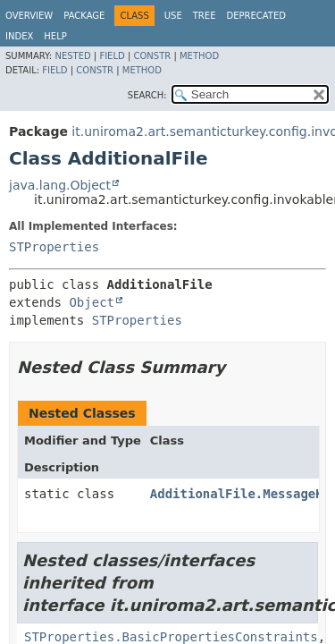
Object (92, 302)
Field (112, 56)
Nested (72, 56)
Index (19, 36)
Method (199, 56)
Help (55, 36)
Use (173, 16)
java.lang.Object (60, 185)
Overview (29, 16)
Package (84, 16)
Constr (152, 56)
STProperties (54, 247)
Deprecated (256, 16)
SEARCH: (147, 95)
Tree (205, 16)
